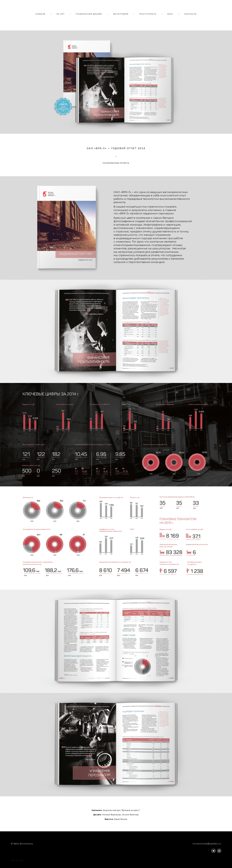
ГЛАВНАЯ (40, 14)
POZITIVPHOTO (148, 14)
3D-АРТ (61, 14)
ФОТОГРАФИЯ (121, 14)
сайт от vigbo (17, 860)
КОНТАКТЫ (191, 14)
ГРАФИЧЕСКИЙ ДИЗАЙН (89, 14)
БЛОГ (170, 14)
